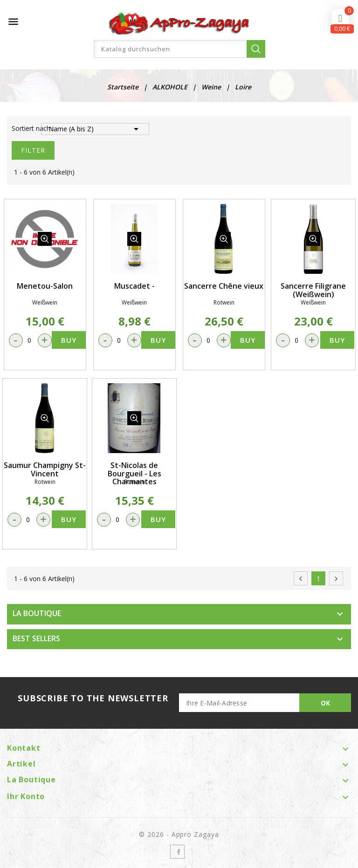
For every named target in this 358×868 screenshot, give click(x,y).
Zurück (301, 579)
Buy (69, 340)
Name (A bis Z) (95, 129)
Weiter (336, 579)
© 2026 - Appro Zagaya (179, 834)
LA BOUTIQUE (37, 613)
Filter (33, 150)
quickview (45, 239)
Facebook (177, 852)
